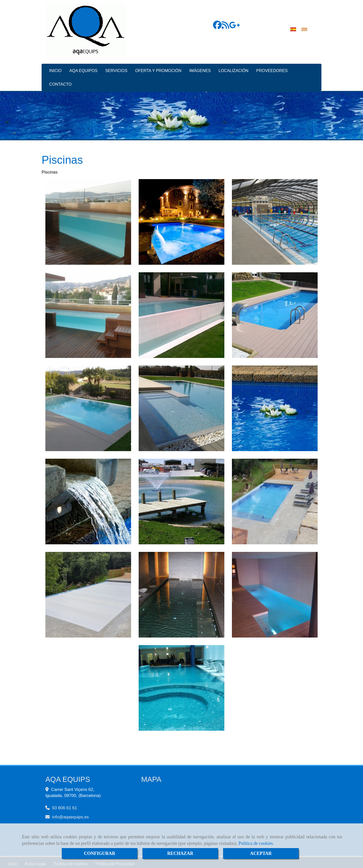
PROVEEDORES (272, 68)
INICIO (55, 68)
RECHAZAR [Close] (180, 853)
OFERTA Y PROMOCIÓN (158, 68)
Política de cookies (256, 843)
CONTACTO (60, 82)
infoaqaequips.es (70, 814)
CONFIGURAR (100, 853)
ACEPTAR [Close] (261, 853)
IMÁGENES (200, 68)
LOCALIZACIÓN (233, 68)
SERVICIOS (116, 68)
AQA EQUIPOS (83, 68)
